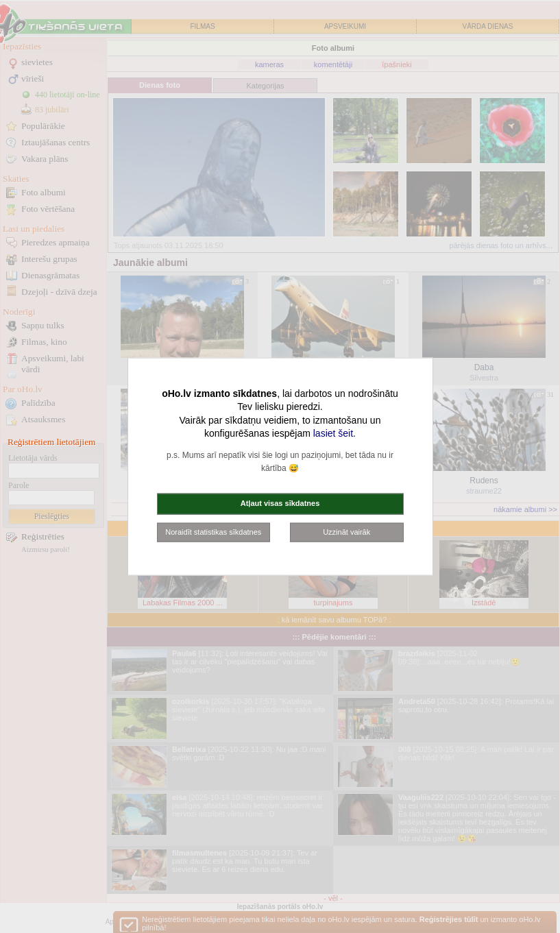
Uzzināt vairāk (346, 531)
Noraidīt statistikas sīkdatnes (213, 531)
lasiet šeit (333, 433)
